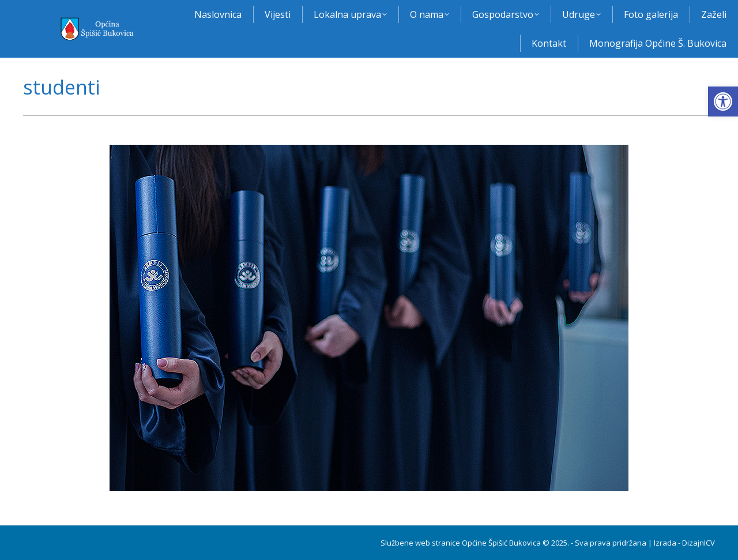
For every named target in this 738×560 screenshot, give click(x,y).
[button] (723, 102)
